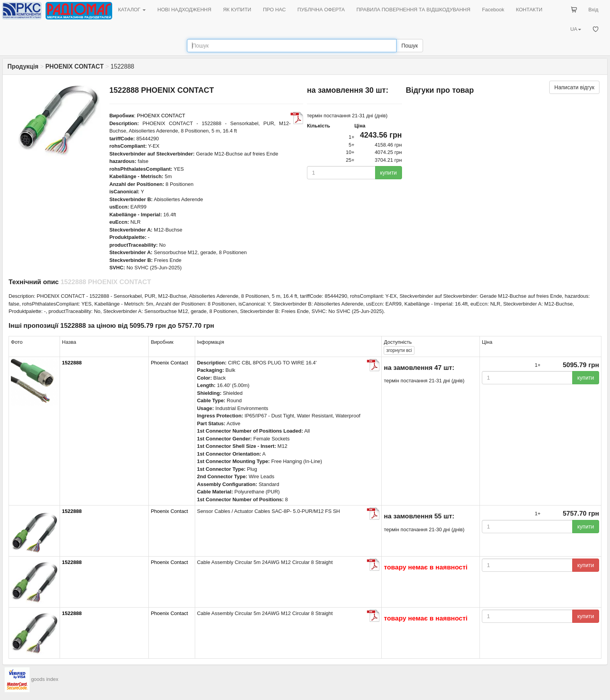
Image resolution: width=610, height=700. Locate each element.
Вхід (594, 10)
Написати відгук (574, 87)
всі (399, 350)
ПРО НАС (274, 10)
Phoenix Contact (169, 363)
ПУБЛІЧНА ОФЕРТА (321, 10)
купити (389, 173)
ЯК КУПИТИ (237, 10)
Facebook (493, 10)
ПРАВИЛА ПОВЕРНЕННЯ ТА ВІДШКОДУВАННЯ (413, 10)
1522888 (72, 363)
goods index (45, 680)
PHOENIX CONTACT (161, 116)
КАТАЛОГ (132, 10)
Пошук (409, 46)
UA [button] (576, 29)
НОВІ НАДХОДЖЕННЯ (184, 10)
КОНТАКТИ (529, 10)
